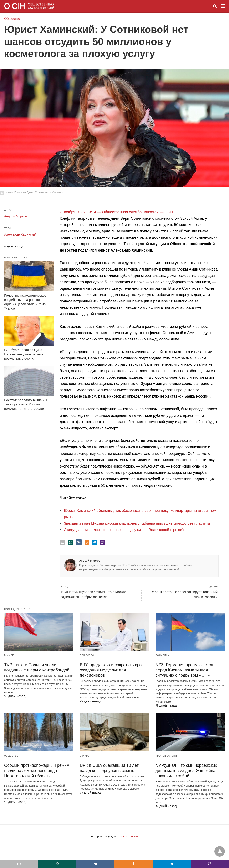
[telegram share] (94, 542)
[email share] (62, 542)
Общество (12, 19)
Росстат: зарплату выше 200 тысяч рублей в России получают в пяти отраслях (26, 405)
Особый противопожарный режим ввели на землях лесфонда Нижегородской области (37, 771)
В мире (9, 655)
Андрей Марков (90, 561)
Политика (162, 655)
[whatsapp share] (71, 542)
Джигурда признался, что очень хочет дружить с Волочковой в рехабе (125, 530)
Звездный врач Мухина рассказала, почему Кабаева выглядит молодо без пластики (137, 523)
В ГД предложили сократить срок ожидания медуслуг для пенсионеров (112, 670)
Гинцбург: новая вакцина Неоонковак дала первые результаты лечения (24, 354)
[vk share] (79, 542)
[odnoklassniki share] (87, 542)
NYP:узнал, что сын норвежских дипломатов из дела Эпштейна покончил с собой (186, 771)
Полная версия (129, 836)
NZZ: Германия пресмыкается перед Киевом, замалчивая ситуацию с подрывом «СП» (184, 670)
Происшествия (166, 756)
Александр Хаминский (20, 234)
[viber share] (102, 542)
